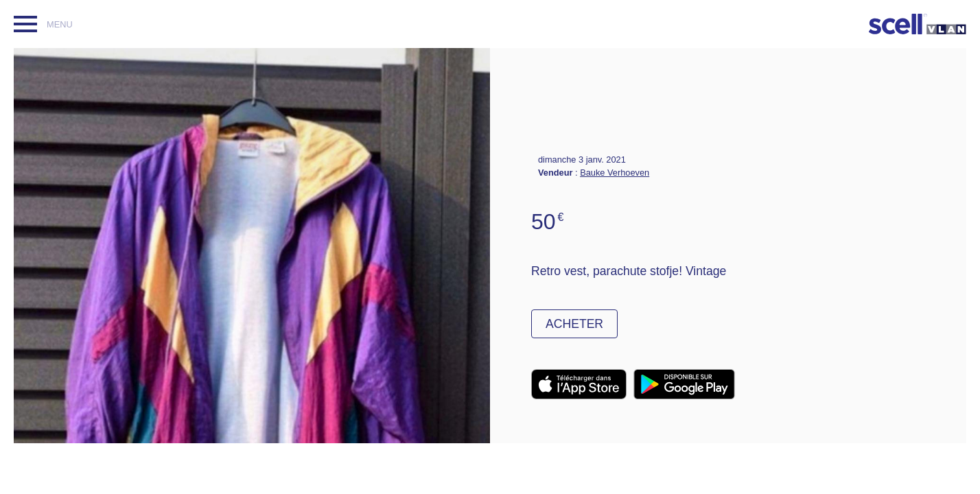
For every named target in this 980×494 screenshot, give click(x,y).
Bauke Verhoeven (615, 173)
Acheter (574, 324)
